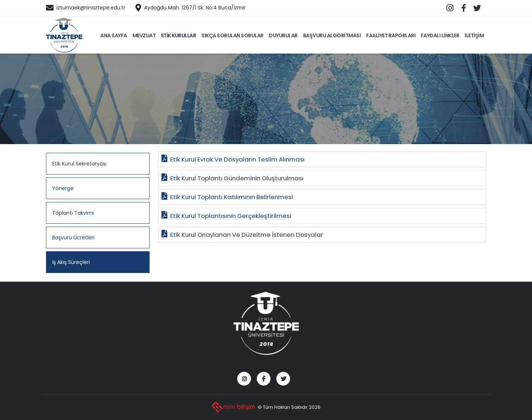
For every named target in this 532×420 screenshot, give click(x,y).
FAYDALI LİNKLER (440, 35)
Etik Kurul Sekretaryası (79, 164)
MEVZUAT (144, 35)
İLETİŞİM (474, 35)
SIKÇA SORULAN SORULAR (233, 35)
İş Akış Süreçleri (71, 262)
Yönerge (63, 188)
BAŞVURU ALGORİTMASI (332, 35)
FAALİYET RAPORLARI (391, 35)
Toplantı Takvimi (73, 213)
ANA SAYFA (114, 35)
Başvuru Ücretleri (73, 238)
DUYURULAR (283, 35)
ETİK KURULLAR (179, 35)
